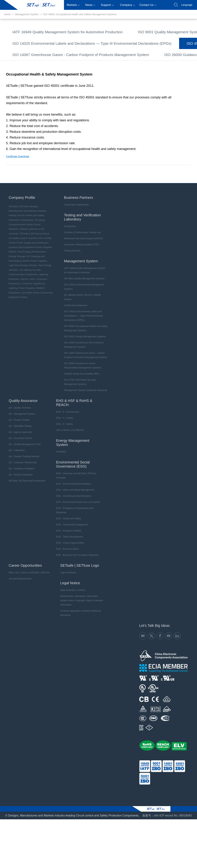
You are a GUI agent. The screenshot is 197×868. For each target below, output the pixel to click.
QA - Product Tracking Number (21, 492)
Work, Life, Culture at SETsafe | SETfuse (26, 608)
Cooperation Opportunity (74, 245)
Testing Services (70, 291)
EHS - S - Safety (60, 460)
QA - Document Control (18, 474)
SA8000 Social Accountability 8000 (135, 88)
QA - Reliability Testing (17, 462)
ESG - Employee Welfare (64, 566)
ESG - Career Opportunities (66, 578)
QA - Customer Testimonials (20, 498)
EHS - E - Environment (63, 448)
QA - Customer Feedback (19, 504)
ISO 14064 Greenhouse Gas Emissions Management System (50, 69)
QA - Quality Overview (17, 443)
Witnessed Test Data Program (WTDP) (81, 278)
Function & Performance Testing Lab (80, 272)
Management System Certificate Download (122, 97)
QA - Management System (19, 449)
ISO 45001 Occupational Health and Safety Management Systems (80, 14)
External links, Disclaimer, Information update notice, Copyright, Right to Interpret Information (79, 634)
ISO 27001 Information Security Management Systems (46, 97)
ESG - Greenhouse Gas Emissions (69, 532)
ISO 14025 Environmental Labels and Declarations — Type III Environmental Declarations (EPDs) (117, 51)
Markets (73, 5)
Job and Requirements (17, 614)
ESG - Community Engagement (67, 560)
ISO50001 (57, 487)
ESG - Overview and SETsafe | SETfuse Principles (71, 511)
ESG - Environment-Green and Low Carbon (73, 538)
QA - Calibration (14, 486)
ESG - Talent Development (65, 572)
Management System (27, 14)
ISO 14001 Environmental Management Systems (42, 41)
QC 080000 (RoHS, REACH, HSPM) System (116, 41)
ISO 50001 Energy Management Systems (136, 60)
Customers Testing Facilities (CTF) (79, 285)
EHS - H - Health (60, 454)
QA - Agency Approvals (18, 468)
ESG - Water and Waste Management (70, 526)
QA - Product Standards (18, 510)
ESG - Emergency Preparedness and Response (70, 546)
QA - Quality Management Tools (22, 480)
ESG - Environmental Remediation (69, 519)
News (90, 5)
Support (107, 5)
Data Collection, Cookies (68, 626)
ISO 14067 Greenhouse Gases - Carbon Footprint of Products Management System (64, 79)
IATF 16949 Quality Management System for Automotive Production (54, 32)
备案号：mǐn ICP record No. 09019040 (167, 847)
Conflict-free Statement (26, 51)
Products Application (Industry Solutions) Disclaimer (76, 644)
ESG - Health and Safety (64, 554)
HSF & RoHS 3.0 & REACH (66, 466)
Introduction (68, 266)
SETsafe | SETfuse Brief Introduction (24, 516)
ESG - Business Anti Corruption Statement (72, 591)
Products (56, 5)
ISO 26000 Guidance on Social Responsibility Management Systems (55, 88)
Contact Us (148, 5)
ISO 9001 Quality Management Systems (137, 32)
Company (127, 5)
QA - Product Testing (16, 456)
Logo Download (64, 608)
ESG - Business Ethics (63, 585)
